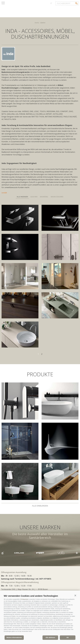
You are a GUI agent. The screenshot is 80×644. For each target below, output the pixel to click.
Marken (43, 23)
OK (68, 638)
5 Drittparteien (24, 599)
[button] (75, 596)
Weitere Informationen (14, 638)
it (51, 3)
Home (37, 23)
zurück (4, 193)
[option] (40, 553)
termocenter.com (27, 10)
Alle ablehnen (50, 638)
